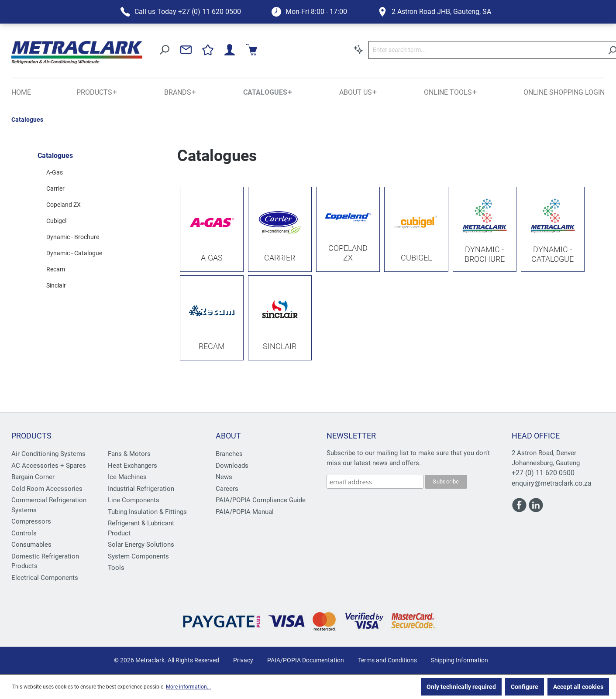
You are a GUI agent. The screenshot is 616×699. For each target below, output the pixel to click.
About (228, 436)
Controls (24, 533)
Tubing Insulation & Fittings (147, 512)
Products (31, 436)
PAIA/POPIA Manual (245, 512)
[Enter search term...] (376, 50)
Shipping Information (459, 660)
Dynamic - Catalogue (74, 253)
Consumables (31, 545)
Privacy (243, 660)
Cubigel (56, 221)
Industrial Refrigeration (141, 489)
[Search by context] (249, 49)
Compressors (31, 521)
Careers (227, 489)
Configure (525, 687)
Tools (116, 568)
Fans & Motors (129, 454)
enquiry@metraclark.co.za (552, 483)
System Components (138, 556)
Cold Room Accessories (47, 489)
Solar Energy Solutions (141, 545)
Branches (229, 454)
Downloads (232, 466)
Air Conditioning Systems (48, 454)
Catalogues (55, 156)
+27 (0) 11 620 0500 (543, 473)
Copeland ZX (64, 205)
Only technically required (461, 687)
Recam (56, 269)
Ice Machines (127, 477)
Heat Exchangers (132, 466)
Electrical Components (45, 578)
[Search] (503, 50)
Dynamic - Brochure (73, 237)
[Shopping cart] (594, 50)
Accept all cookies (578, 687)
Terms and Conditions (387, 660)
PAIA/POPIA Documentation (306, 660)
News (224, 477)
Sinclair (56, 285)
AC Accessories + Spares (49, 466)
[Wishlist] (551, 50)
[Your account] (572, 50)
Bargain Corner (33, 477)
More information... (188, 687)
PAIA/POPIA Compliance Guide (261, 500)
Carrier (55, 188)
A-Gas (55, 172)
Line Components (134, 500)
